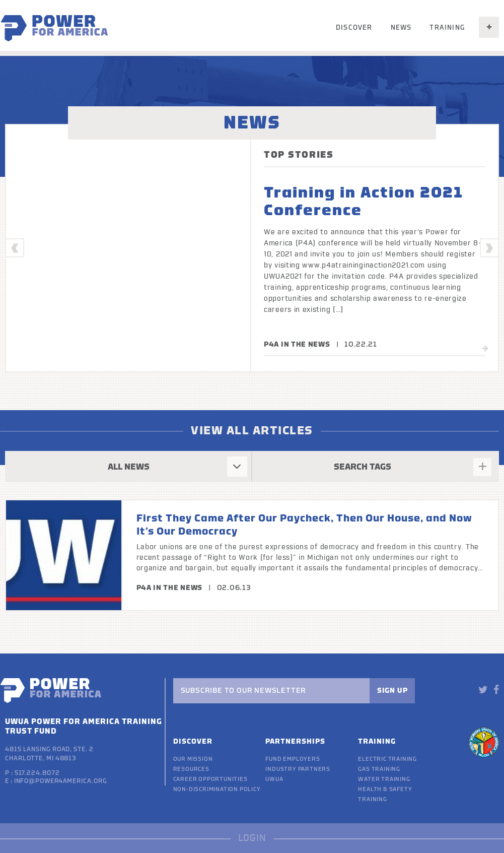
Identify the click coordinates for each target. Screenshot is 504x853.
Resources (191, 769)
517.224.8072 (37, 773)
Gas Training (379, 769)
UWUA (274, 779)
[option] (252, 248)
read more (454, 349)
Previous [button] (15, 248)
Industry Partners (298, 769)
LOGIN (252, 838)
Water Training (384, 779)
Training (447, 27)
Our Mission (193, 759)
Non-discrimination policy (217, 789)
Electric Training (387, 759)
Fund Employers (293, 759)
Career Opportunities (210, 779)
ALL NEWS (129, 467)
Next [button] (490, 248)
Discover (354, 27)
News (401, 27)
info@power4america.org (61, 781)
